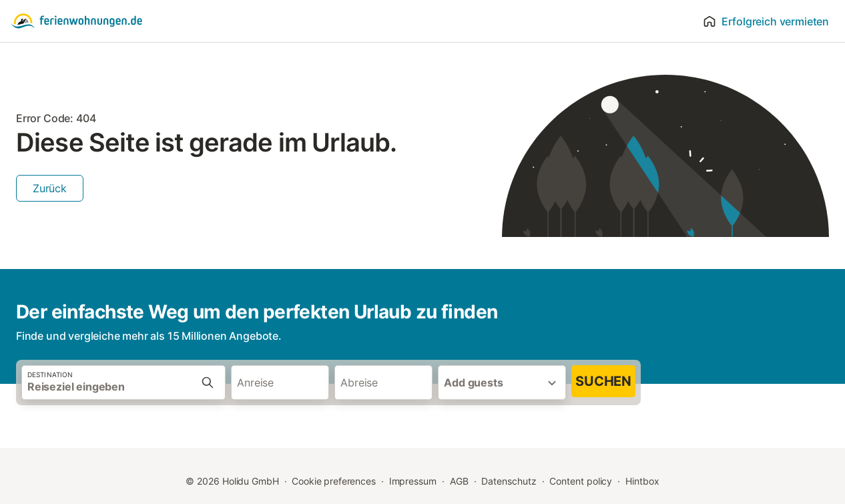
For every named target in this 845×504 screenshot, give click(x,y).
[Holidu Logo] (77, 21)
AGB (459, 481)
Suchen (603, 381)
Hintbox (642, 481)
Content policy (581, 481)
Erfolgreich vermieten (766, 21)
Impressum (413, 481)
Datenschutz (509, 481)
